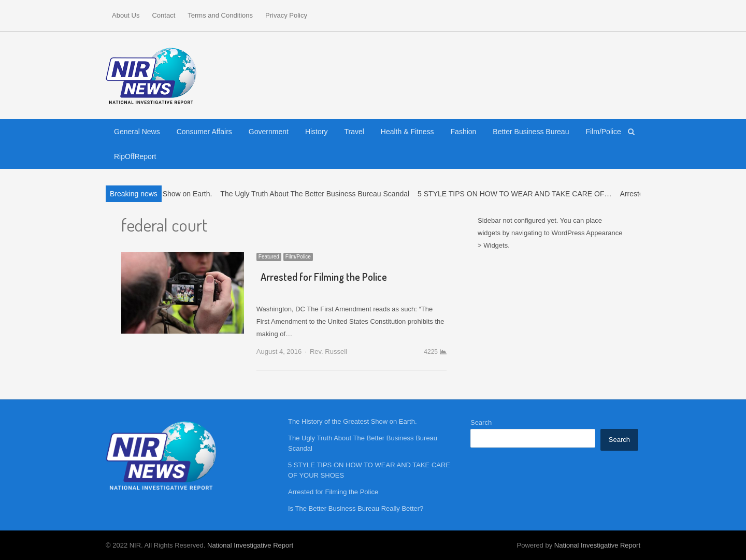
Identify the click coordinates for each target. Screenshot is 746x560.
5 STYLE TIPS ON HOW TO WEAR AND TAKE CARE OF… (518, 194)
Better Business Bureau (531, 132)
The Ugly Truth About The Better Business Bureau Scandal (318, 194)
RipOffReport (135, 156)
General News (137, 132)
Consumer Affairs (204, 132)
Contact (163, 15)
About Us (126, 15)
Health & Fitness (407, 132)
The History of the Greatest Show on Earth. (353, 421)
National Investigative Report (250, 545)
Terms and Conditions (220, 15)
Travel (354, 132)
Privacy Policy (286, 15)
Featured (269, 257)
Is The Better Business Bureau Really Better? (356, 508)
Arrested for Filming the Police (324, 277)
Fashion (464, 132)
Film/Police (603, 132)
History (317, 132)
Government (269, 132)
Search (481, 422)
